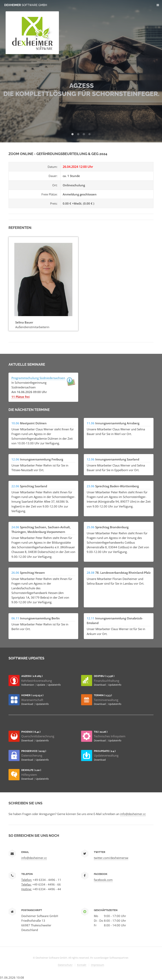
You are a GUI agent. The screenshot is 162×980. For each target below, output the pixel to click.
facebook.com (103, 880)
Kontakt (82, 965)
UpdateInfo (54, 685)
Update (41, 685)
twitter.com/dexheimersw (111, 858)
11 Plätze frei (21, 397)
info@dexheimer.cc (133, 814)
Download (100, 685)
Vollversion (28, 685)
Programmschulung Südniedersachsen (38, 378)
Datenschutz (65, 965)
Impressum (98, 965)
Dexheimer (26, 5)
